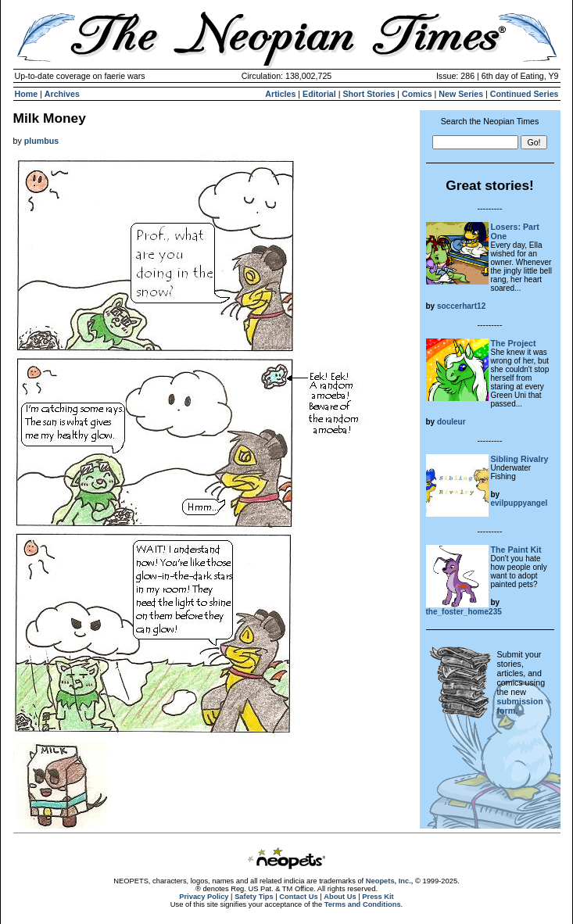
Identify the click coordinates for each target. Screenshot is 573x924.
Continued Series (525, 94)
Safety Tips (254, 897)
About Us (340, 897)
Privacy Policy (204, 897)
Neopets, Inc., (390, 881)
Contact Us (298, 897)
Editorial (319, 94)
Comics (417, 94)
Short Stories (369, 94)
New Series (461, 94)
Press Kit (378, 897)
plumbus (41, 141)
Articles (280, 94)
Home (27, 94)
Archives (62, 94)
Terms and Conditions (363, 904)
